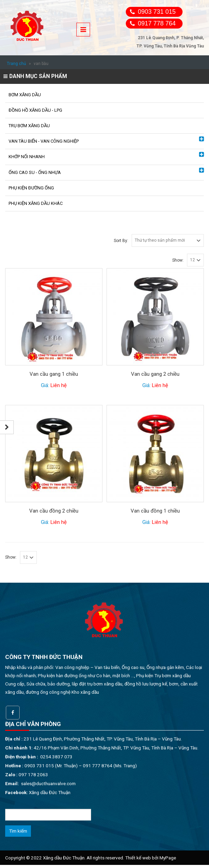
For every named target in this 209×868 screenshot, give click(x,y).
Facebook (13, 713)
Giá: (54, 385)
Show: (178, 260)
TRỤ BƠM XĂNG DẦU (29, 126)
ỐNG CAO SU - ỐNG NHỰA (35, 172)
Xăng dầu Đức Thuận (50, 792)
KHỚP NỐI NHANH (27, 157)
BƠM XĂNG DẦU (25, 95)
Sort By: (121, 241)
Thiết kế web (138, 858)
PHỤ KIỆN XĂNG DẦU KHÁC (36, 203)
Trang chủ (16, 64)
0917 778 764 (157, 23)
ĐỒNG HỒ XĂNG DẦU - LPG (35, 110)
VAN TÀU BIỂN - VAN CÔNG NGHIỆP (44, 141)
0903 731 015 (157, 12)
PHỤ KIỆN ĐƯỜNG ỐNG (31, 188)
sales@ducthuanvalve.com (48, 783)
